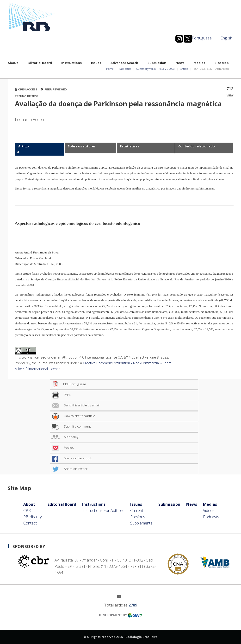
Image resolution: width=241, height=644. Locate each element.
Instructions (71, 63)
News (180, 63)
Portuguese (202, 38)
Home (110, 69)
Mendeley (65, 437)
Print (61, 395)
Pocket (63, 448)
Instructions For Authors (103, 511)
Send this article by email (75, 405)
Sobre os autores (82, 146)
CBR (27, 511)
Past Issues (125, 69)
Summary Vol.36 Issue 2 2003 (156, 69)
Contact (30, 523)
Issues (96, 63)
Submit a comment (71, 426)
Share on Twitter (69, 469)
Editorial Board (40, 63)
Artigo (24, 146)
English (226, 38)
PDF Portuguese (69, 384)
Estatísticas (130, 146)
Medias (199, 63)
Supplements (141, 523)
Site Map (222, 63)
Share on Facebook (72, 458)
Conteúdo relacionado (197, 146)
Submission (157, 63)
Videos (209, 511)
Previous (138, 517)
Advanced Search (124, 63)
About (13, 63)
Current (137, 511)
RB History (32, 517)
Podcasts (211, 517)
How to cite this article (73, 416)
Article (184, 69)
